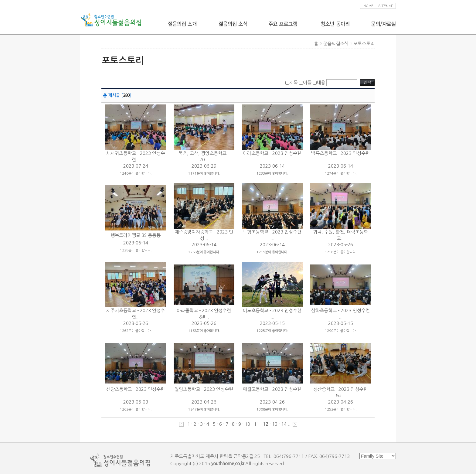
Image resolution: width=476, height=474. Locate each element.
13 (275, 424)
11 (257, 424)
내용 (321, 82)
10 (247, 424)
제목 (294, 82)
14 (284, 424)
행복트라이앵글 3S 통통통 (136, 235)
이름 (307, 82)
